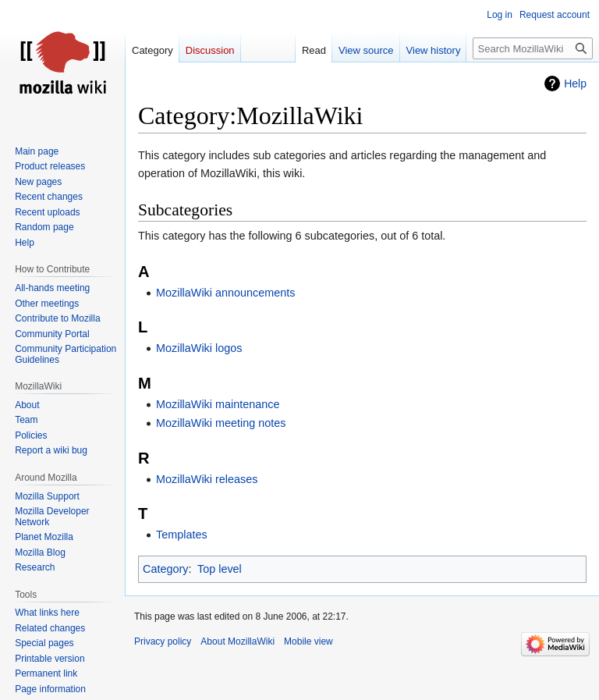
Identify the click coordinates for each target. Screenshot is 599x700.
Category (165, 569)
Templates (182, 535)
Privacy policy (163, 641)
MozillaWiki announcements (225, 293)
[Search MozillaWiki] (533, 48)
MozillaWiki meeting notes (221, 423)
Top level (220, 569)
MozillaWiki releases (207, 479)
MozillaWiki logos (199, 348)
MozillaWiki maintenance (218, 404)
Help (575, 84)
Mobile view (308, 641)
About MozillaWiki (237, 641)
